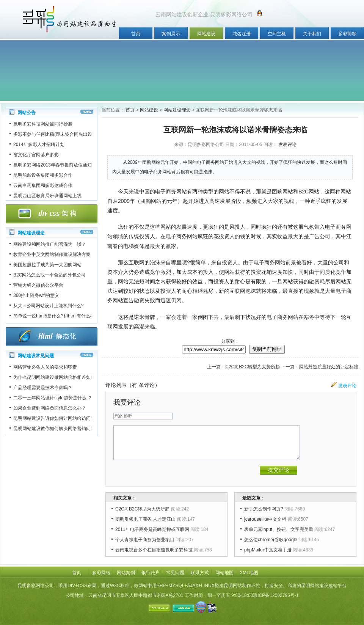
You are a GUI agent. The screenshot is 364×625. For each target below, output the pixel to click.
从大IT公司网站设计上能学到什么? (48, 306)
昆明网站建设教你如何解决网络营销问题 (54, 429)
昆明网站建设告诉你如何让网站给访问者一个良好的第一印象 (75, 418)
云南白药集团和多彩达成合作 (43, 185)
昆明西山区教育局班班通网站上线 (47, 196)
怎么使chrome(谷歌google (271, 540)
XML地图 (249, 573)
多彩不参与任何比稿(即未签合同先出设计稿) (58, 134)
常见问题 (175, 573)
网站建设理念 (177, 110)
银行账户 (151, 573)
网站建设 (206, 34)
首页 (136, 34)
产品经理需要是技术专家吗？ (43, 388)
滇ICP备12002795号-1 (276, 595)
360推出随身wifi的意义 (36, 295)
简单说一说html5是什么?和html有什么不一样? (60, 316)
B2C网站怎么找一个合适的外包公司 (49, 275)
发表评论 (287, 144)
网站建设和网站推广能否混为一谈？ (50, 244)
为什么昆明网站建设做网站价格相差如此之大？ (61, 377)
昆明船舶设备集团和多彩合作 (43, 175)
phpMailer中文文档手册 (268, 550)
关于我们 (312, 34)
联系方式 (200, 573)
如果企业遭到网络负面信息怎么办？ (50, 408)
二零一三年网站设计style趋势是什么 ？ (53, 398)
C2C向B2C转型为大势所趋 (252, 367)
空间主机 (277, 34)
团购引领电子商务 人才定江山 (145, 519)
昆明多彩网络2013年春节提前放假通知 (53, 165)
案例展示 (171, 34)
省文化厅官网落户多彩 (36, 155)
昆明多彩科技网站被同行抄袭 (43, 124)
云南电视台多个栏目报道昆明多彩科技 (154, 550)
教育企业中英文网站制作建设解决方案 (52, 254)
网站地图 (224, 573)
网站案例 (126, 573)
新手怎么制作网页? (264, 509)
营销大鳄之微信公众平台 (38, 285)
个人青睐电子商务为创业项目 (145, 540)
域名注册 (242, 34)
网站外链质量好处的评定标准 (329, 367)
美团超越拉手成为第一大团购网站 (47, 265)
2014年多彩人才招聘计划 (39, 144)
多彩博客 (347, 34)
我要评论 (127, 402)
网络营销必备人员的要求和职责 (45, 367)
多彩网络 (101, 573)
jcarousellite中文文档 (265, 519)
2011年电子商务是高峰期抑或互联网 (152, 529)
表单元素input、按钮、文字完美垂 (279, 529)
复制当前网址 (267, 349)
